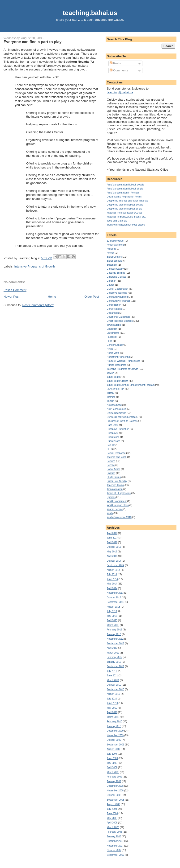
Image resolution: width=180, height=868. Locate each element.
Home (52, 297)
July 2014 (112, 574)
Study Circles (114, 477)
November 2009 (115, 735)
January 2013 (114, 634)
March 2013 (113, 625)
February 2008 (114, 832)
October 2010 (114, 685)
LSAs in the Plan (116, 389)
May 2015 (112, 552)
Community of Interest (118, 301)
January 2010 (114, 726)
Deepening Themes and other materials (127, 201)
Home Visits (113, 353)
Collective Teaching (117, 293)
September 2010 (116, 689)
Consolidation (114, 305)
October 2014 (114, 561)
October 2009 (114, 740)
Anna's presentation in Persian (123, 193)
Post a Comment (15, 290)
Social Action (114, 469)
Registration (113, 437)
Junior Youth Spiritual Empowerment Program (131, 385)
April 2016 (112, 542)
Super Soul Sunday (117, 481)
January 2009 (114, 781)
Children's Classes (117, 277)
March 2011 (113, 680)
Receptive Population (118, 429)
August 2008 (113, 804)
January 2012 (114, 662)
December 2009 (115, 731)
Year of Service (115, 509)
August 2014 (113, 570)
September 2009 (116, 745)
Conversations (114, 309)
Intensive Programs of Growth (35, 266)
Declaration (113, 313)
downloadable (114, 325)
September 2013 (116, 602)
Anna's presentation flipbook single (125, 189)
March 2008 (113, 827)
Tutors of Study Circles (119, 493)
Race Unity (113, 425)
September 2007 (116, 855)
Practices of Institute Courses (122, 421)
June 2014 (112, 579)
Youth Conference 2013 (119, 517)
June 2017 (112, 538)
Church (111, 285)
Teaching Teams (115, 485)
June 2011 (112, 676)
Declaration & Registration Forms (124, 197)
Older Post (92, 297)
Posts (115, 63)
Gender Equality (115, 345)
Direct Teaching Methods (120, 321)
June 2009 (112, 758)
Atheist (110, 253)
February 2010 (114, 722)
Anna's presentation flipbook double (125, 185)
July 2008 (112, 809)
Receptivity (113, 433)
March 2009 (113, 772)
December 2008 (115, 786)
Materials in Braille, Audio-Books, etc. (126, 217)
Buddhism (112, 265)
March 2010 (113, 717)
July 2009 (112, 754)
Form (109, 341)
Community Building (117, 297)
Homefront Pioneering (118, 357)
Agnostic (111, 249)
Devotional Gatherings (118, 317)
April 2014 (112, 588)
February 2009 (114, 777)
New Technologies (116, 409)
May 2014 (112, 584)
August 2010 (113, 694)
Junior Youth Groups (118, 381)
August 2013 (113, 607)
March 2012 (113, 653)
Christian (111, 281)
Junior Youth (113, 377)
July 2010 (112, 699)
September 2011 (116, 666)
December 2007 (115, 841)
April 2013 (112, 620)
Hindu (110, 349)
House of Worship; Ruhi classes (124, 361)
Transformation (115, 489)
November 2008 (115, 791)
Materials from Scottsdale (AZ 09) (124, 213)
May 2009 (112, 763)
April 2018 (112, 533)
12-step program (115, 241)
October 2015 (114, 547)
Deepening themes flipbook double (125, 205)
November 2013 (115, 593)
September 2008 (116, 800)
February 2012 (114, 657)
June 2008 (112, 813)
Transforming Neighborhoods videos (126, 225)
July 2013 (112, 611)
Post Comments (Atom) (38, 305)
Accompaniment (115, 245)
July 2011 (112, 671)
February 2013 (114, 630)
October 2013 (114, 598)
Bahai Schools (114, 261)
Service (111, 465)
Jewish (110, 373)
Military (111, 393)
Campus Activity (115, 269)
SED (109, 449)
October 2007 (114, 850)
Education (112, 329)
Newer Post (11, 297)
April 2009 (112, 767)
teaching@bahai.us (120, 92)
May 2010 (112, 708)
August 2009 (113, 749)
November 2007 (115, 846)
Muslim (111, 401)
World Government (117, 501)
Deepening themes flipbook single (124, 209)
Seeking (111, 461)
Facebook (112, 337)
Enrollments (113, 333)
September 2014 (116, 565)
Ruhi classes (114, 441)
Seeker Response (116, 453)
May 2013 (112, 616)
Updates (111, 497)
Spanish (111, 473)
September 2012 (116, 644)
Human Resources (117, 365)
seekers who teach (117, 457)
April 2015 (112, 556)
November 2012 (115, 639)
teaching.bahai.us (90, 13)
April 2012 (112, 648)
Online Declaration (116, 413)
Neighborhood (114, 405)
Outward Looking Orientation (122, 417)
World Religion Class (118, 505)
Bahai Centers (114, 257)
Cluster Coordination (118, 289)
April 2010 (112, 712)
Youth (110, 513)
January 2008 (114, 837)
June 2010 (112, 703)
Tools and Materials (117, 221)
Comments (119, 70)
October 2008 (114, 795)
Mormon (111, 397)
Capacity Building (116, 273)
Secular (111, 445)
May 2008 (112, 818)
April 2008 (112, 823)
